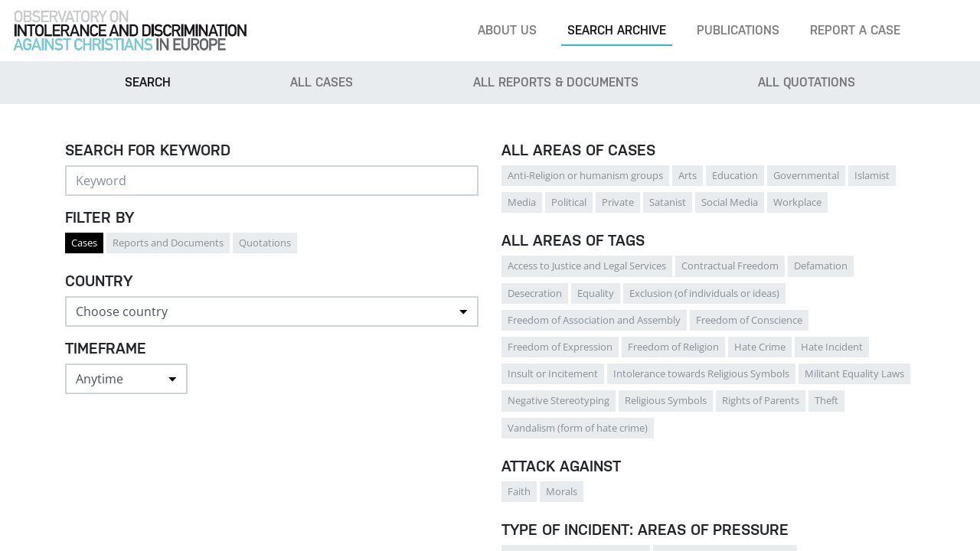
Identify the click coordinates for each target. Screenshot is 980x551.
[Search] (945, 31)
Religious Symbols (666, 400)
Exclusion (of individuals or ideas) (704, 293)
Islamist (872, 175)
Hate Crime (760, 347)
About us (507, 30)
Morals (562, 491)
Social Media (730, 202)
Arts (688, 175)
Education (735, 175)
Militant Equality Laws (854, 373)
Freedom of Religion (673, 347)
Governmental (806, 175)
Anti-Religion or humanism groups (585, 175)
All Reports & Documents (556, 82)
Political (569, 202)
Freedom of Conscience (749, 320)
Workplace (797, 202)
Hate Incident (832, 347)
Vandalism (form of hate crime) (578, 428)
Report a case (855, 30)
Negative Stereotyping (559, 400)
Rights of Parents (761, 400)
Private (618, 202)
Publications (738, 30)
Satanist (668, 202)
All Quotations (807, 82)
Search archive (617, 30)
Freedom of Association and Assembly (594, 320)
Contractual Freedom (730, 266)
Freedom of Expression (560, 347)
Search (148, 82)
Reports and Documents (168, 243)
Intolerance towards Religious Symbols (701, 373)
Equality (596, 293)
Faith (519, 491)
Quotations (265, 243)
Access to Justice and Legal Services (587, 266)
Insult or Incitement (553, 373)
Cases (84, 243)
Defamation (821, 266)
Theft (826, 400)
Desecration (535, 293)
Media (522, 202)
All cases (322, 82)
